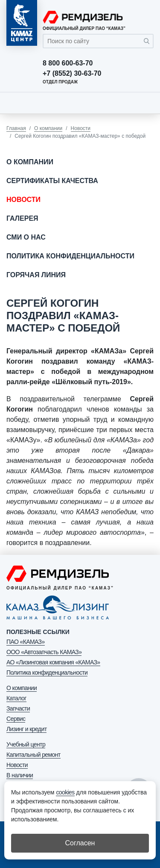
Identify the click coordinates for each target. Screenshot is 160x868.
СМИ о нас (26, 237)
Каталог (16, 698)
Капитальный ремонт (33, 755)
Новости (81, 128)
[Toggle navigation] (145, 103)
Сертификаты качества (52, 181)
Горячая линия (36, 275)
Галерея (22, 218)
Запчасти (18, 708)
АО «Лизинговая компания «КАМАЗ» (53, 662)
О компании (48, 128)
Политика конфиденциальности (70, 256)
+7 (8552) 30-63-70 (72, 74)
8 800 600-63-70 (68, 63)
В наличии (20, 775)
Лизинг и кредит (26, 729)
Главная (16, 128)
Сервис (16, 719)
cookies (65, 792)
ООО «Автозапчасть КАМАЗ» (44, 652)
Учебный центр (26, 744)
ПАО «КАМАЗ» (26, 642)
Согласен (80, 843)
